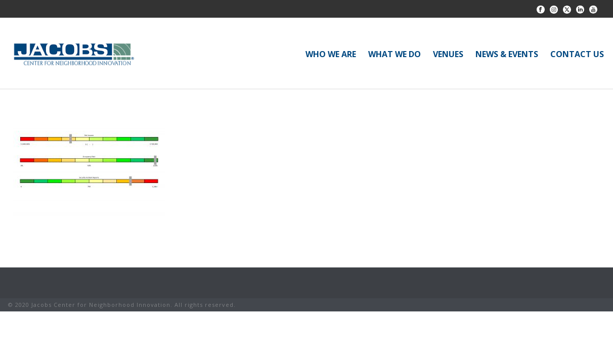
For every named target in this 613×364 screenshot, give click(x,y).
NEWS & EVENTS (507, 54)
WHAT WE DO (395, 54)
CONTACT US (577, 54)
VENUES (448, 54)
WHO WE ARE (331, 54)
